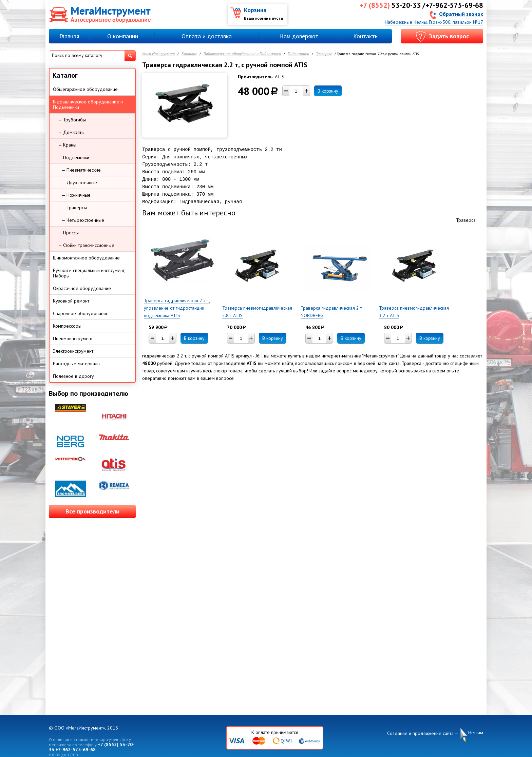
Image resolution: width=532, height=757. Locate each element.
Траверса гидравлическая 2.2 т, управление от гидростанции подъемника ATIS (177, 308)
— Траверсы (74, 208)
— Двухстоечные (79, 182)
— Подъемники (74, 157)
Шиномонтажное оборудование (86, 258)
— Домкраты (71, 132)
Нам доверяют (299, 36)
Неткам (476, 733)
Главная (69, 36)
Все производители (92, 511)
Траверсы (324, 54)
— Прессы (68, 233)
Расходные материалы (77, 364)
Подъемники (298, 54)
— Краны (67, 145)
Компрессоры (67, 326)
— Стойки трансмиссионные (86, 245)
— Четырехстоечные (83, 220)
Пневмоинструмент (73, 338)
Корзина (255, 10)
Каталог (189, 54)
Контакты (366, 36)
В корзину (328, 91)
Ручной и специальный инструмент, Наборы (89, 273)
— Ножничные (76, 195)
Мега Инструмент (158, 54)
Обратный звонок (461, 14)
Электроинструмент (73, 351)
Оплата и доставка (207, 36)
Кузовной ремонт (71, 301)
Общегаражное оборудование (85, 89)
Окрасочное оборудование (82, 288)
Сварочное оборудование (81, 313)
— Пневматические (81, 170)
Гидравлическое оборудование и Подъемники (242, 54)
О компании (123, 36)
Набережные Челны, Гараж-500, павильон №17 (434, 22)
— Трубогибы (72, 120)
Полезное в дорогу (73, 376)
